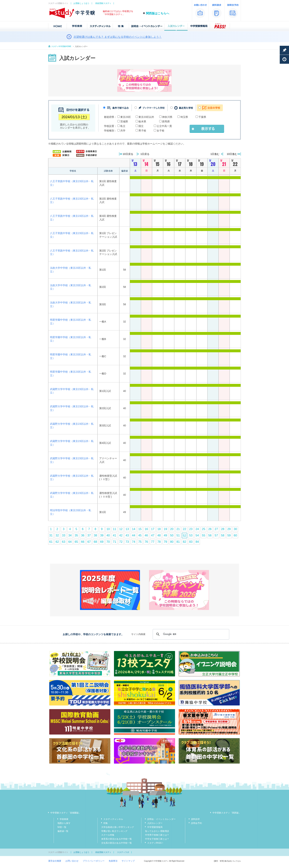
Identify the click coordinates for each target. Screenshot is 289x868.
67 (89, 542)
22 (184, 529)
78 (159, 542)
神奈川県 (167, 117)
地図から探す (64, 823)
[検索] (190, 634)
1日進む (215, 154)
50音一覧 (62, 827)
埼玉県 (184, 117)
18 (159, 529)
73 (127, 542)
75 (140, 542)
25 (204, 529)
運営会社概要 (55, 861)
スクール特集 (108, 835)
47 (153, 535)
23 (191, 529)
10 (108, 529)
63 (64, 542)
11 (115, 529)
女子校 (160, 131)
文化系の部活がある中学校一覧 (117, 843)
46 (146, 535)
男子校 (142, 131)
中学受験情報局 (155, 827)
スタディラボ (123, 852)
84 (197, 542)
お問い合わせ (72, 861)
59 (229, 535)
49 (165, 535)
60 (235, 535)
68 (95, 542)
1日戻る (145, 154)
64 (70, 542)
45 (140, 535)
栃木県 (142, 121)
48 (159, 535)
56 (210, 535)
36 (83, 535)
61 (51, 542)
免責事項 (113, 861)
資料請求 (195, 819)
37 (89, 535)
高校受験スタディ (103, 3)
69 (102, 542)
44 (134, 535)
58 (223, 535)
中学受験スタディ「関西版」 (227, 813)
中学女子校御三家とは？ (157, 839)
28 (223, 529)
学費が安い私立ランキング (114, 831)
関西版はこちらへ (158, 13)
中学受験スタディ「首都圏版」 (66, 813)
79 (165, 542)
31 (51, 535)
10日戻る (128, 154)
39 (102, 535)
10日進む (232, 154)
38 (95, 535)
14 (134, 529)
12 (121, 529)
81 (178, 542)
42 (121, 535)
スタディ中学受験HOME (61, 46)
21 (178, 529)
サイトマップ (128, 861)
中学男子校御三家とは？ (157, 835)
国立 (141, 126)
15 (140, 529)
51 (178, 535)
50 (172, 535)
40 (108, 535)
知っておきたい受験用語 (157, 831)
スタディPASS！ (155, 843)
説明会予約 (196, 823)
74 (134, 542)
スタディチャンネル (113, 819)
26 (210, 529)
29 (229, 529)
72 (121, 542)
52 (184, 536)
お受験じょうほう (81, 3)
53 (191, 535)
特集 (106, 823)
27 (216, 529)
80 (172, 542)
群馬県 (166, 121)
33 (64, 535)
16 (146, 529)
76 (146, 542)
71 (115, 542)
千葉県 (202, 117)
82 (184, 542)
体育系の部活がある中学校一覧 (117, 839)
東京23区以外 (146, 117)
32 (57, 535)
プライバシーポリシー (94, 861)
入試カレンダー (155, 823)
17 (153, 529)
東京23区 (126, 117)
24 (197, 529)
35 (76, 535)
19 (165, 529)
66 (83, 542)
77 (153, 542)
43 (127, 535)
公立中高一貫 (164, 126)
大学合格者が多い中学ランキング (118, 827)
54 (197, 535)
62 (57, 542)
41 (115, 535)
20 (172, 529)
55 (204, 535)
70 (108, 542)
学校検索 (64, 819)
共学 (123, 131)
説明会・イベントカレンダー (161, 819)
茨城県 (124, 121)
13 (127, 529)
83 (191, 542)
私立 (123, 126)
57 (216, 535)
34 (70, 535)
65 (76, 542)
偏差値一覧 (63, 831)
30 (235, 529)
